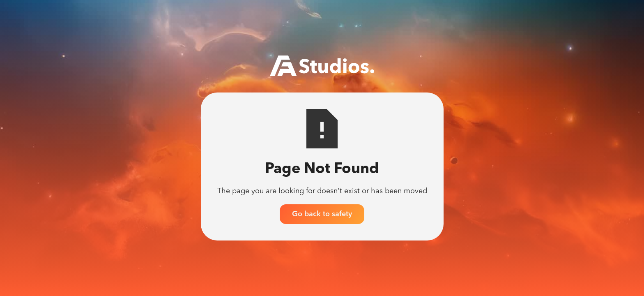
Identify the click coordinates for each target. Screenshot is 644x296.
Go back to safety (322, 214)
